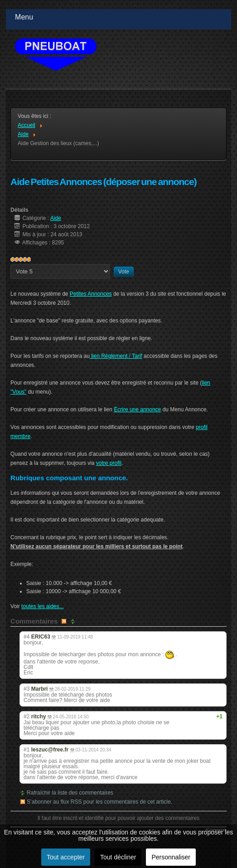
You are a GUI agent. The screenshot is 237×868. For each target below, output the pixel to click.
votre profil (109, 463)
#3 (27, 689)
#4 (27, 637)
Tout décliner (118, 857)
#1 (27, 750)
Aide (56, 218)
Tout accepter (66, 857)
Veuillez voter (11, 264)
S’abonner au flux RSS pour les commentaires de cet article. (99, 802)
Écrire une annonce (137, 410)
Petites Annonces (91, 294)
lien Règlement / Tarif (116, 356)
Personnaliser (171, 857)
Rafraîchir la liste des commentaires (70, 793)
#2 (27, 717)
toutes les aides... (42, 606)
